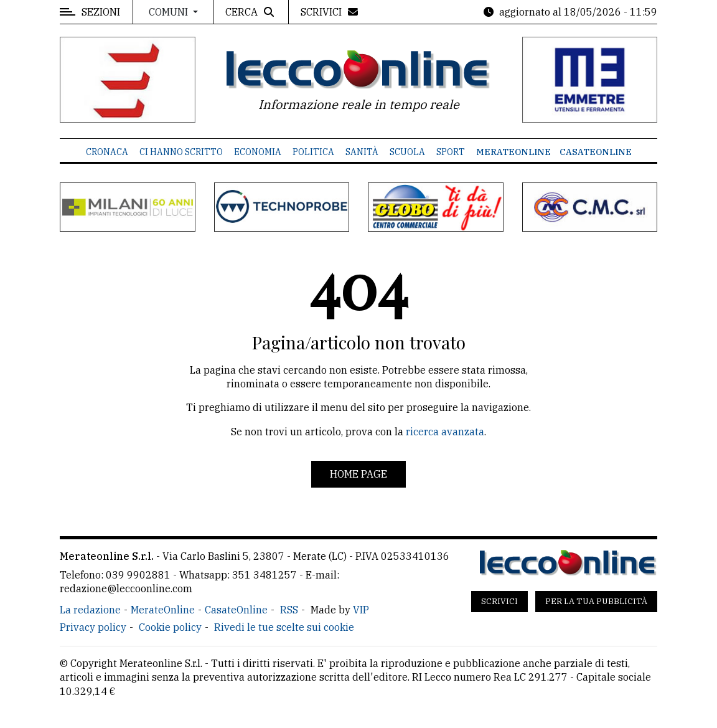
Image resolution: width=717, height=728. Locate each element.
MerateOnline (513, 152)
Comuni (170, 12)
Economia (258, 152)
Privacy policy (93, 627)
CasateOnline (596, 152)
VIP (361, 610)
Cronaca (107, 152)
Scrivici (499, 601)
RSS (289, 610)
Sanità (362, 152)
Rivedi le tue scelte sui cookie (284, 627)
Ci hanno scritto (181, 152)
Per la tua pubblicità (596, 601)
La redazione (90, 610)
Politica (313, 152)
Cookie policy (170, 627)
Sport (451, 152)
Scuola (407, 152)
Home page (358, 474)
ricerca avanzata (445, 432)
